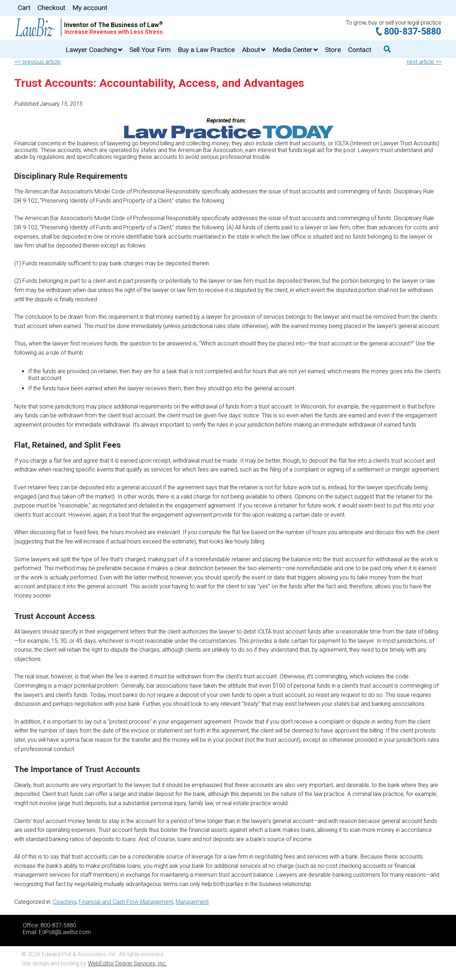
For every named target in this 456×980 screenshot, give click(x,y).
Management (192, 902)
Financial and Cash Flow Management (126, 902)
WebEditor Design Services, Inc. (128, 963)
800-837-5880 (413, 32)
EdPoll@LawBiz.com (65, 932)
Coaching (64, 902)
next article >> (424, 62)
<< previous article (38, 62)
